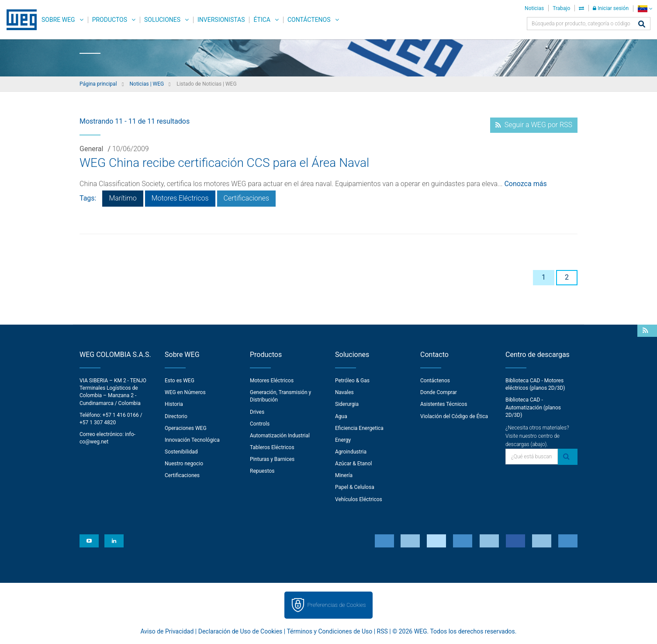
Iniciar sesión (611, 8)
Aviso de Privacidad (167, 631)
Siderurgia (347, 404)
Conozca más (525, 184)
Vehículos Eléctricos (359, 499)
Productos (110, 20)
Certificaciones (247, 198)
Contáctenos (309, 20)
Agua (341, 416)
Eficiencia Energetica (359, 428)
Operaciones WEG (186, 428)
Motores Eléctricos (180, 198)
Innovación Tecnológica (192, 440)
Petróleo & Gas (352, 381)
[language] (645, 9)
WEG (19, 20)
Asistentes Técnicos (444, 404)
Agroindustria (351, 452)
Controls (260, 424)
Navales (344, 392)
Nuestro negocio (184, 464)
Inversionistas (221, 20)
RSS (382, 631)
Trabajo (561, 8)
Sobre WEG (58, 20)
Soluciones (162, 20)
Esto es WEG (180, 381)
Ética (262, 20)
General (91, 149)
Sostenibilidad (181, 452)
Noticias (534, 8)
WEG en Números (185, 392)
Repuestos (262, 471)
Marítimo (123, 198)
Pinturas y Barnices (272, 459)
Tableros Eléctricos (272, 447)
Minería (344, 475)
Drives (257, 412)
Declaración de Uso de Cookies (240, 631)
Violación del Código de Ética (454, 416)
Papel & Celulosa (355, 487)
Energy (343, 440)
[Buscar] (642, 25)
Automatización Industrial (280, 436)
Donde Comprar (439, 392)
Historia (174, 404)
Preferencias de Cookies (336, 605)
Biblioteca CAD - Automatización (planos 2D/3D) (533, 407)
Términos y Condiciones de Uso (329, 631)
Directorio (176, 416)
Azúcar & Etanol (353, 464)
